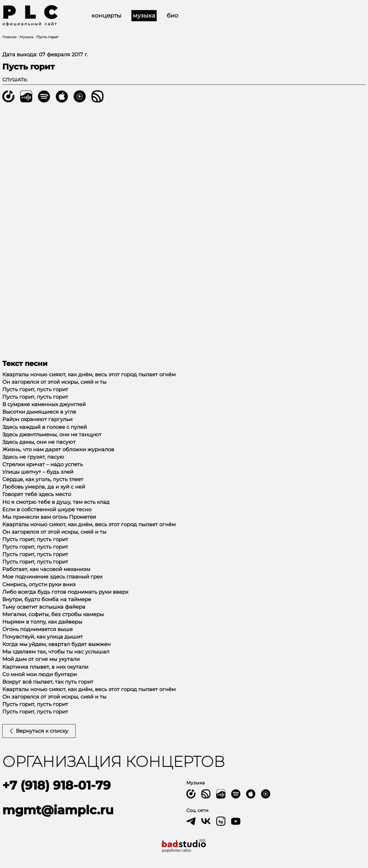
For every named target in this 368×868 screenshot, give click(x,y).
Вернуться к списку (39, 731)
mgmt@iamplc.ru (58, 810)
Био (172, 16)
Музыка (144, 16)
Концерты (106, 16)
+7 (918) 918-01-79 (56, 785)
